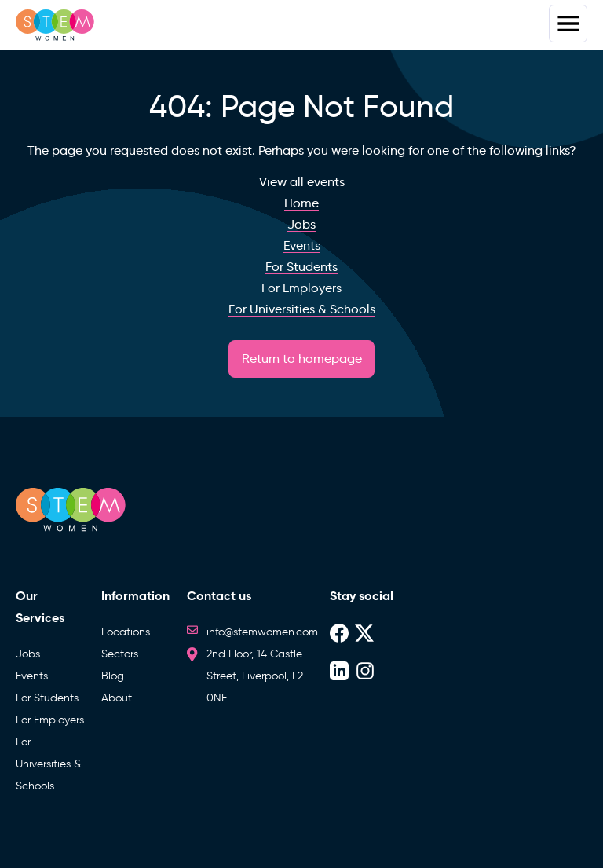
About (117, 698)
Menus (568, 24)
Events (32, 676)
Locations (126, 632)
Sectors (120, 654)
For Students (47, 698)
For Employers (50, 720)
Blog (113, 676)
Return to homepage (302, 359)
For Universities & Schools (48, 764)
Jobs (28, 654)
